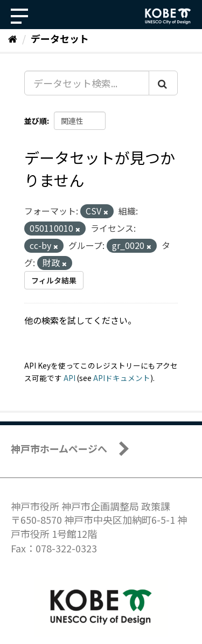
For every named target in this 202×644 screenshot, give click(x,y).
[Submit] (163, 83)
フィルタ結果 (54, 280)
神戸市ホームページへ (59, 448)
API (69, 378)
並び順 (36, 121)
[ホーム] (13, 38)
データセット (60, 38)
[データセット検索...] (87, 83)
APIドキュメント (122, 378)
